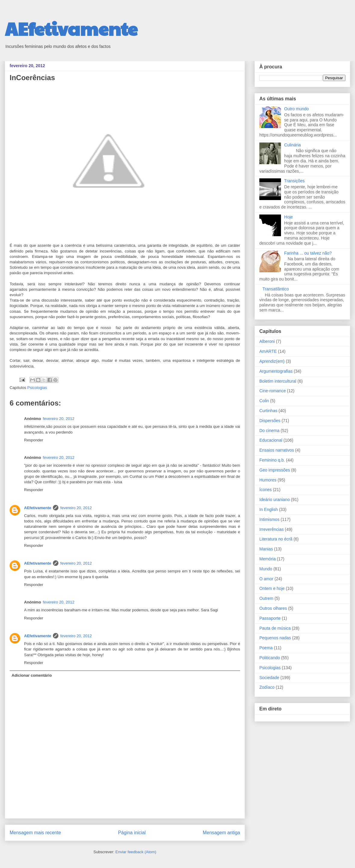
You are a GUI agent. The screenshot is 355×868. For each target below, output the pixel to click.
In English (269, 509)
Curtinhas (268, 411)
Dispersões (270, 421)
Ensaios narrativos (277, 450)
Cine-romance (273, 391)
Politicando (270, 658)
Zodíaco (267, 687)
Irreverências (272, 529)
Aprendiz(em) (272, 361)
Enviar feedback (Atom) (136, 852)
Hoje (289, 217)
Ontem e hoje (272, 588)
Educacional (271, 440)
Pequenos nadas (275, 638)
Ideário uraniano (275, 500)
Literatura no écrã (276, 539)
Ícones (265, 490)
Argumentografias (276, 371)
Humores (268, 480)
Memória (267, 559)
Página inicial (132, 833)
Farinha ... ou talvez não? (308, 253)
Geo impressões (275, 470)
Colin (264, 401)
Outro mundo (297, 109)
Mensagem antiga (221, 833)
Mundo (266, 569)
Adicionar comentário (32, 675)
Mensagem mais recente (35, 833)
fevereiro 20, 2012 (59, 419)
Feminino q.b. (272, 460)
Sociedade (269, 678)
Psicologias (37, 388)
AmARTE (268, 351)
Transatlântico (276, 289)
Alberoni (267, 341)
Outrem (266, 598)
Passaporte (270, 618)
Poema (266, 648)
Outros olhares (273, 608)
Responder (34, 440)
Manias (266, 549)
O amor (266, 579)
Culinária (293, 145)
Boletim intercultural (278, 381)
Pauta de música (275, 628)
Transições (295, 181)
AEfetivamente (71, 28)
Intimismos (269, 519)
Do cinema (269, 431)
